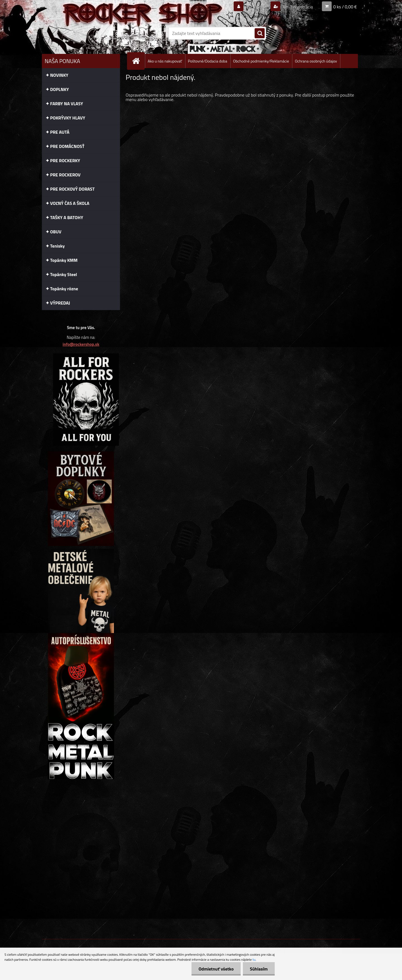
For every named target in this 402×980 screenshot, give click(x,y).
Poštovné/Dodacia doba (208, 61)
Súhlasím (259, 969)
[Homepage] (138, 61)
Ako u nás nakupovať (165, 61)
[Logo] (80, 33)
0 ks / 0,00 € (345, 7)
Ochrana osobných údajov (316, 61)
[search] (260, 33)
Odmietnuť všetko (216, 969)
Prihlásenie (256, 7)
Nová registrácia (297, 7)
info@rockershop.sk (81, 344)
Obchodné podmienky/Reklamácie (261, 61)
